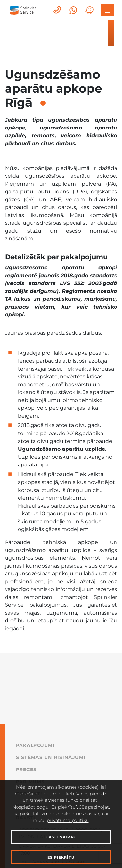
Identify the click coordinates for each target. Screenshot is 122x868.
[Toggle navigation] (107, 10)
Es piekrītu (61, 857)
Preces (26, 769)
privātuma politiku (68, 820)
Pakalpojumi (35, 745)
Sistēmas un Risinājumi (51, 757)
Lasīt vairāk (61, 837)
